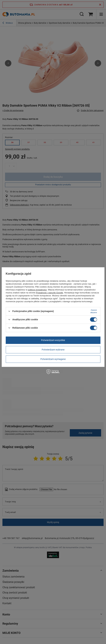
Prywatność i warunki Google (50, 292)
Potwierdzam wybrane (53, 350)
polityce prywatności (37, 290)
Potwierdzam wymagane (53, 359)
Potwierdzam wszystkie (53, 340)
